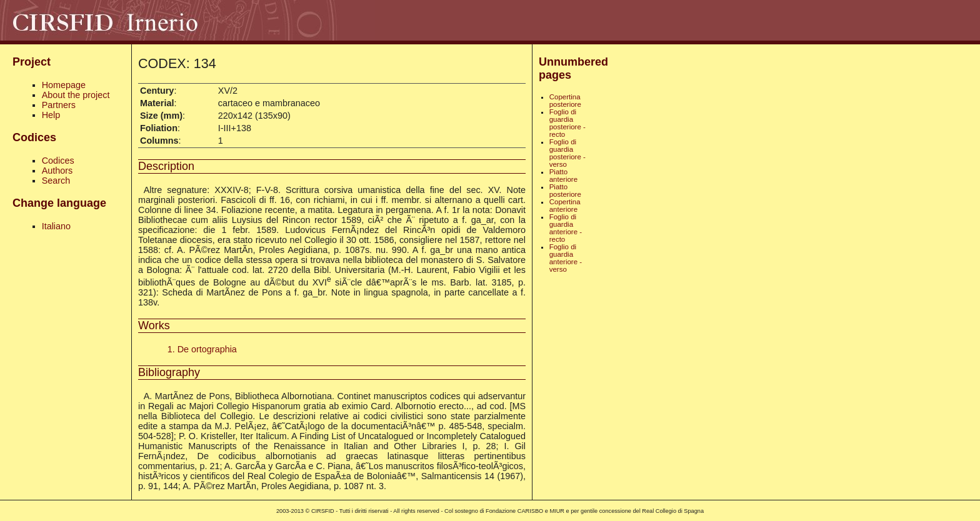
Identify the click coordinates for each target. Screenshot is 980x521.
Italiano (56, 226)
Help (51, 115)
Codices (58, 161)
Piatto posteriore (565, 191)
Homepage (64, 85)
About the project (76, 95)
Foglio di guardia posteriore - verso (567, 153)
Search (56, 181)
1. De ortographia (202, 349)
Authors (57, 171)
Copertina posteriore (565, 101)
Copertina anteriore (565, 206)
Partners (59, 105)
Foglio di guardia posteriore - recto (567, 123)
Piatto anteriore (563, 176)
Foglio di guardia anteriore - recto (566, 228)
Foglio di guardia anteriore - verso (566, 258)
